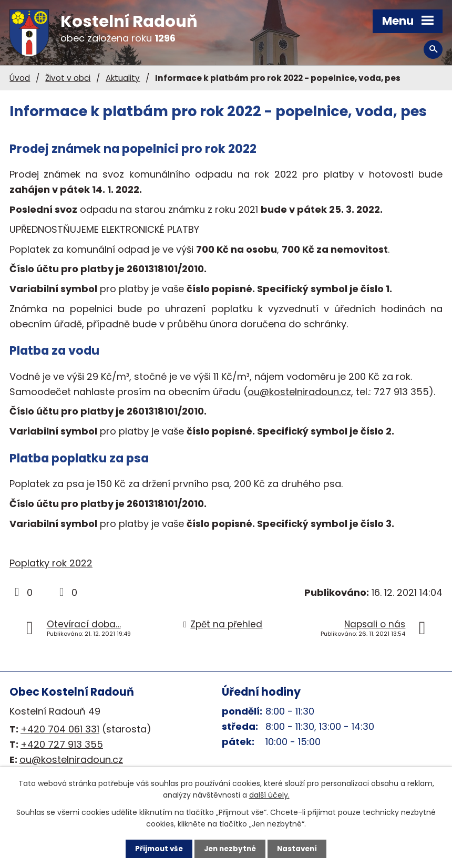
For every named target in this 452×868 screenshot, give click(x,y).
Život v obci (68, 78)
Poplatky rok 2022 (51, 563)
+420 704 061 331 (60, 729)
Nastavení (300, 849)
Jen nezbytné (230, 849)
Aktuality (123, 78)
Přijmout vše (156, 849)
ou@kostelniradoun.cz (299, 392)
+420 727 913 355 (62, 744)
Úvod (20, 78)
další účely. (269, 794)
